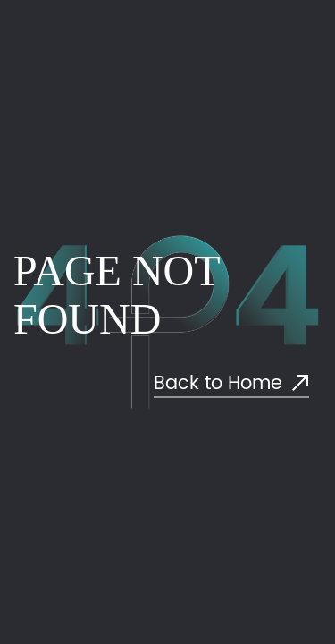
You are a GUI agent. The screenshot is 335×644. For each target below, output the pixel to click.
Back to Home (231, 384)
